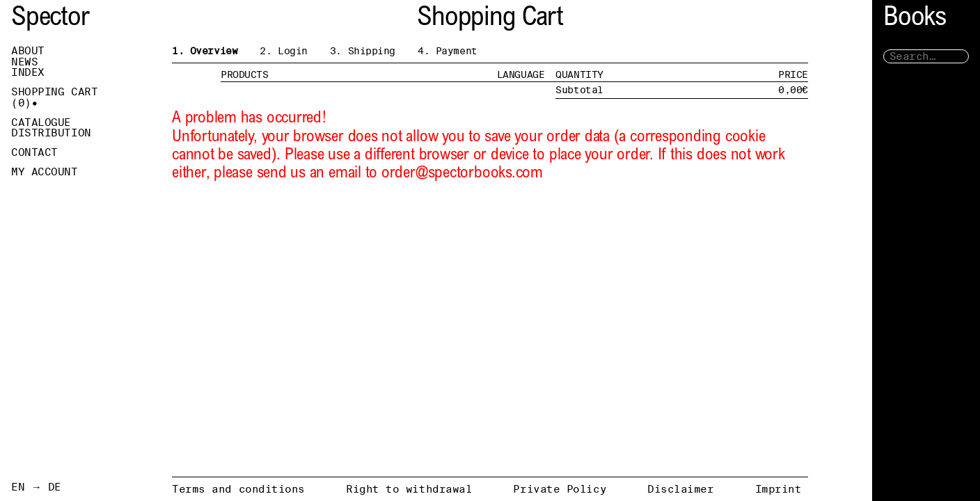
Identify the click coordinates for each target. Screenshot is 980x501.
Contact (34, 152)
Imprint (779, 489)
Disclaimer (681, 489)
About (28, 51)
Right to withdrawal (409, 489)
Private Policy (560, 489)
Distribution (51, 133)
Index (28, 72)
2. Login (284, 51)
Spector (50, 19)
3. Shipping (363, 51)
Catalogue (41, 122)
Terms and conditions (238, 489)
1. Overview (205, 51)
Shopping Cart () (54, 97)
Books (915, 19)
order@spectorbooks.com (462, 174)
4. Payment (448, 51)
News (24, 62)
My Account (45, 172)
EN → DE (36, 487)
